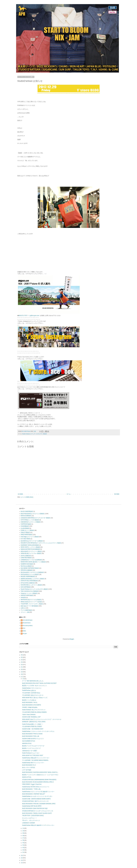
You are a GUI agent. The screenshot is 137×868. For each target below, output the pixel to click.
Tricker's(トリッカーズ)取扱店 (29, 593)
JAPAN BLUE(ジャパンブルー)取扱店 (31, 553)
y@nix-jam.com (35, 316)
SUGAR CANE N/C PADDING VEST (33, 729)
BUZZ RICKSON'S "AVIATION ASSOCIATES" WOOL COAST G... (40, 772)
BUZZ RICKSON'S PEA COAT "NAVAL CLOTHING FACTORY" (39, 683)
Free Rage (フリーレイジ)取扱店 (30, 537)
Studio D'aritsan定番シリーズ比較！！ (33, 724)
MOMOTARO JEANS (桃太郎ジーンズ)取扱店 (33, 562)
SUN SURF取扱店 (26, 587)
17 (22, 677)
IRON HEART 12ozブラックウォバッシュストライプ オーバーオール (42, 719)
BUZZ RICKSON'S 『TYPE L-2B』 (32, 789)
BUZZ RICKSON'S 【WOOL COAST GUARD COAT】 (37, 813)
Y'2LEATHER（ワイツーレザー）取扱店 (32, 604)
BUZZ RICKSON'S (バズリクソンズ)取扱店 (33, 514)
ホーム (69, 494)
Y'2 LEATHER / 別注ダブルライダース (33, 695)
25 (22, 657)
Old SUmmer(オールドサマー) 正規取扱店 (32, 572)
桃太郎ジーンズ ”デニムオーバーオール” (33, 746)
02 (23, 850)
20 (22, 669)
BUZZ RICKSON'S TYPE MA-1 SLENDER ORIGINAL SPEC (39, 804)
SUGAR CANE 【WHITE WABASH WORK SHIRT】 (37, 799)
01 (23, 852)
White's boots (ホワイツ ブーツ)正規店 (31, 602)
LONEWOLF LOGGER (28, 823)
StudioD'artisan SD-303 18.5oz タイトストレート (36, 787)
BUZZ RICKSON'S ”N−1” (29, 765)
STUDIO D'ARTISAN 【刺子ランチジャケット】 (36, 801)
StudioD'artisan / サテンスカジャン (32, 688)
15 (22, 858)
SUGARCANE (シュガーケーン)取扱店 (31, 585)
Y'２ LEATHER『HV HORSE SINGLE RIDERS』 (36, 760)
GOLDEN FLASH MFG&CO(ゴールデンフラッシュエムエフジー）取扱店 (41, 543)
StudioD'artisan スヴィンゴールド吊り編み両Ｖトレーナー (38, 792)
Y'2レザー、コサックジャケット (31, 820)
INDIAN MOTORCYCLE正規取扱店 (30, 549)
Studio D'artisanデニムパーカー (31, 753)
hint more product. (28, 625)
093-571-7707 (23, 316)
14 (22, 860)
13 (22, 863)
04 (23, 845)
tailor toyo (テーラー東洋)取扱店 (30, 606)
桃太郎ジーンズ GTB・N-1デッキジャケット (34, 686)
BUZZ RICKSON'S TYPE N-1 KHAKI (32, 734)
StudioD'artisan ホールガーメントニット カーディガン (37, 796)
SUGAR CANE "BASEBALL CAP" (31, 717)
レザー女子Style (27, 770)
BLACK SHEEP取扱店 (27, 511)
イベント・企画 (25, 612)
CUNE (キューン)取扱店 (27, 530)
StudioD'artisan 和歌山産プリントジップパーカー (36, 758)
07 (23, 838)
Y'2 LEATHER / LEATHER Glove (31, 693)
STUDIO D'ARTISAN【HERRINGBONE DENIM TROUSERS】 (40, 780)
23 (22, 662)
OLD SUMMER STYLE (29, 741)
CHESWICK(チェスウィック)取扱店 (31, 522)
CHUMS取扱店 (25, 526)
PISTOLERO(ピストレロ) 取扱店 (30, 574)
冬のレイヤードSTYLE (28, 768)
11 (23, 828)
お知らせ (23, 608)
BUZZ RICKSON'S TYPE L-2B (31, 736)
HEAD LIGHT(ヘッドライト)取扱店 (30, 547)
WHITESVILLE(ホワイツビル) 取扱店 (31, 600)
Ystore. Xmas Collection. (29, 715)
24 (22, 660)
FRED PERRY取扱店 (27, 535)
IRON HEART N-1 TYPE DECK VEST (33, 755)
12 (23, 679)
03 (23, 848)
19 (22, 672)
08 (23, 836)
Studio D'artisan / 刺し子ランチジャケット (34, 710)
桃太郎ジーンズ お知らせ (29, 700)
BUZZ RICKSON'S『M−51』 (30, 702)
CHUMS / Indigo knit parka (30, 707)
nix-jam (25, 634)
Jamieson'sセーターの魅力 (30, 751)
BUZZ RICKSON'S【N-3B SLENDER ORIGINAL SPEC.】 (38, 782)
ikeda (24, 631)
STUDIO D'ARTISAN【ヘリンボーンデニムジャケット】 (38, 811)
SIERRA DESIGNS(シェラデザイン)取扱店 (33, 579)
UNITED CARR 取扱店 (27, 595)
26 (22, 655)
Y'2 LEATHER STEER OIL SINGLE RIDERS (34, 712)
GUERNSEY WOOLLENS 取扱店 (30, 545)
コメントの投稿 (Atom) (27, 497)
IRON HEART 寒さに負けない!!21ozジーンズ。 (35, 698)
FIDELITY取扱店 (25, 532)
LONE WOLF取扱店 (26, 558)
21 (22, 667)
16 (22, 855)
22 (22, 665)
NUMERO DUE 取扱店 (27, 564)
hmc (24, 628)
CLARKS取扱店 (25, 528)
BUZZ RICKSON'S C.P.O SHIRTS (32, 705)
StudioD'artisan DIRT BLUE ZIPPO (32, 806)
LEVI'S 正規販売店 (26, 556)
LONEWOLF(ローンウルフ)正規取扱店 (31, 560)
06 (23, 840)
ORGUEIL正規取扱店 (27, 570)
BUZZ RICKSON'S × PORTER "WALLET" (34, 794)
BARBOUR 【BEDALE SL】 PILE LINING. (34, 722)
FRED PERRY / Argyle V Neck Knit (32, 784)
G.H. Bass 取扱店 (26, 539)
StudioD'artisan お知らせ (29, 690)
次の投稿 (20, 494)
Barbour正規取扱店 (26, 516)
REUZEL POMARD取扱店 (28, 577)
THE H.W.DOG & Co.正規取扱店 (30, 591)
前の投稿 (117, 494)
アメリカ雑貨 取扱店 (26, 610)
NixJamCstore (27, 623)
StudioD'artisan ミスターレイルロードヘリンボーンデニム (38, 731)
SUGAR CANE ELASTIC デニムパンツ (33, 739)
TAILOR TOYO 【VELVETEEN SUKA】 (33, 816)
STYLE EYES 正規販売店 (28, 583)
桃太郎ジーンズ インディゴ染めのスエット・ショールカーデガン (40, 775)
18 (22, 674)
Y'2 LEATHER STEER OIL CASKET (32, 727)
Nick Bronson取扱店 (26, 566)
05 (23, 843)
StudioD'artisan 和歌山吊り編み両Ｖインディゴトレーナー (38, 825)
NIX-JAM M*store (28, 620)
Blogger (72, 639)
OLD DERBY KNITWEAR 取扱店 (30, 568)
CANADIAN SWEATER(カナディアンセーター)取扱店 (36, 518)
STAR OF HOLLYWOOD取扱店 (29, 581)
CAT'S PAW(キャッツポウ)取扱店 (30, 520)
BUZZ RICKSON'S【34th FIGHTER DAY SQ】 (35, 808)
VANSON (23, 598)
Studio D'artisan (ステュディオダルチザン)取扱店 (35, 434)
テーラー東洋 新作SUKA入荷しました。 (33, 681)
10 (23, 831)
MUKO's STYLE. (27, 777)
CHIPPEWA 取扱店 (26, 524)
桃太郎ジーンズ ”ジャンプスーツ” (31, 748)
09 (23, 833)
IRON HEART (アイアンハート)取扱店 (31, 551)
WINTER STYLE (27, 743)
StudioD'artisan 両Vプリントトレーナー (33, 763)
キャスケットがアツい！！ (30, 818)
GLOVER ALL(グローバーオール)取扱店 (32, 541)
